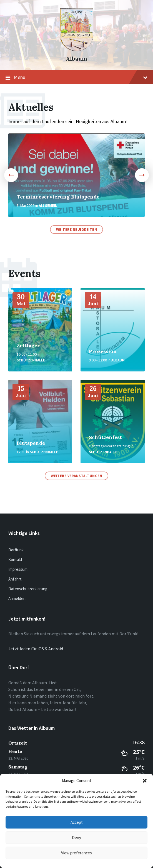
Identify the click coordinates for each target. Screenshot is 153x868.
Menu (76, 78)
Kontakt (15, 560)
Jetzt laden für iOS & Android (36, 649)
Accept (77, 822)
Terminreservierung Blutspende (58, 197)
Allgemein (48, 206)
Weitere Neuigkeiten (77, 230)
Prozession (103, 351)
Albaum (76, 59)
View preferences (76, 853)
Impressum (18, 569)
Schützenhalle (31, 360)
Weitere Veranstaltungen (77, 476)
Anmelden (17, 598)
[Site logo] (77, 49)
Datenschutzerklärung (28, 589)
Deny (76, 838)
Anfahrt (15, 579)
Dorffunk (16, 550)
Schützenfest (105, 437)
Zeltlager (28, 345)
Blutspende (31, 443)
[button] (145, 781)
